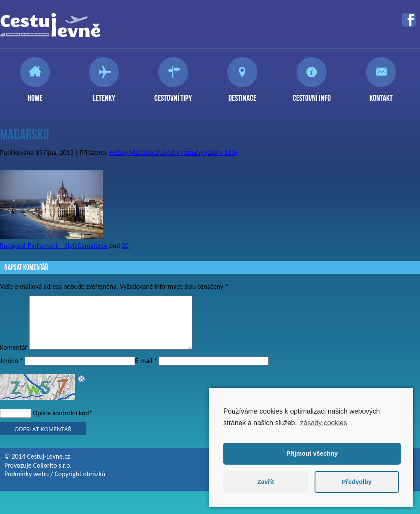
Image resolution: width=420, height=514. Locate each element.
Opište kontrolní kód (61, 423)
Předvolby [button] (357, 482)
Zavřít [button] (265, 482)
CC (125, 246)
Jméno (12, 371)
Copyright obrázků (80, 484)
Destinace (242, 94)
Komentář (14, 358)
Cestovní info (312, 94)
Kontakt (381, 94)
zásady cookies (323, 423)
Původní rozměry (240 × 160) (197, 153)
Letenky (104, 94)
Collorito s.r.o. (52, 476)
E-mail (146, 371)
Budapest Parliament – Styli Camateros (54, 246)
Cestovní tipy (173, 94)
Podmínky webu (27, 484)
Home (35, 94)
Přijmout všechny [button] (312, 454)
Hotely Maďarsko (133, 153)
